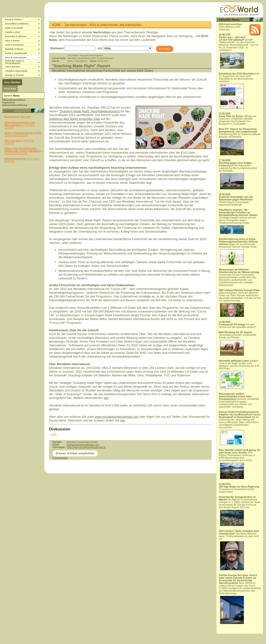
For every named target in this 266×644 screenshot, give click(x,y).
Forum (9, 111)
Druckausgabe (60, 458)
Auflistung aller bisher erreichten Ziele (75, 119)
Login (53, 434)
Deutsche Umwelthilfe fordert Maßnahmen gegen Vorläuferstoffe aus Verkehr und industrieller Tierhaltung (239, 400)
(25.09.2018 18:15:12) (23, 134)
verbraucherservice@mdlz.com (83, 445)
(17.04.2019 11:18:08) (20, 125)
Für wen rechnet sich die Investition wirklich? (237, 326)
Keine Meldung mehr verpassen (230, 27)
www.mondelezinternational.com (117, 417)
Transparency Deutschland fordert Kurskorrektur (239, 489)
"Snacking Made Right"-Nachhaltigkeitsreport (89, 111)
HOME (56, 25)
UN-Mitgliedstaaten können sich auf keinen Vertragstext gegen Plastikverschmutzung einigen (238, 221)
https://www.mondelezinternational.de (86, 447)
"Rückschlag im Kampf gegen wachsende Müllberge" (236, 201)
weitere (12, 96)
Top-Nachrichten (75, 25)
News (12, 82)
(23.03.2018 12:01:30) (23, 151)
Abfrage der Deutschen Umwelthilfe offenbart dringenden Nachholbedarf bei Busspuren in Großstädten (238, 120)
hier (106, 398)
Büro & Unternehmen (104, 25)
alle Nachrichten (130, 25)
